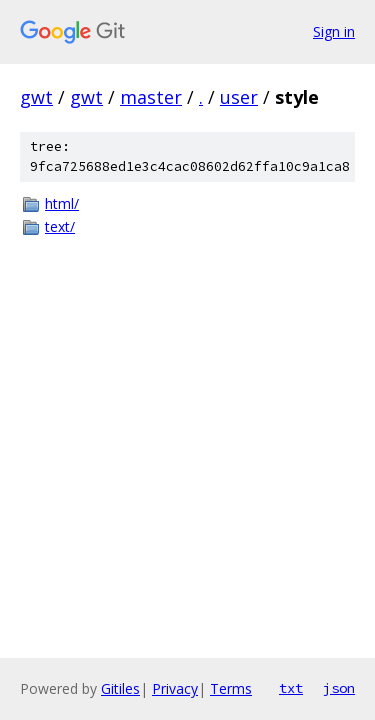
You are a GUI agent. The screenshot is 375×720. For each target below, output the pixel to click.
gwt (36, 97)
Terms (231, 688)
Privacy (175, 688)
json (339, 688)
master (151, 97)
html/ (62, 203)
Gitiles (120, 688)
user (239, 97)
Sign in (334, 31)
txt (291, 688)
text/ (60, 226)
